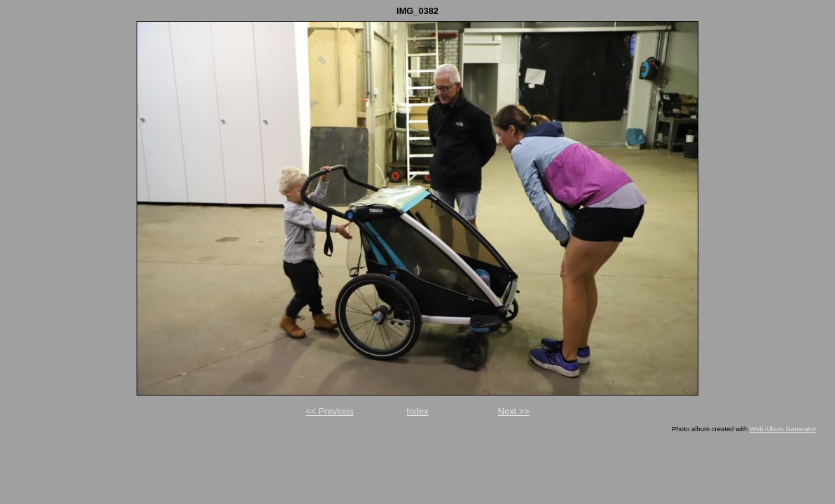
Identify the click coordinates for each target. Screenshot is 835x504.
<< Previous (329, 411)
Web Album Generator (783, 429)
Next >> (514, 411)
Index (417, 411)
